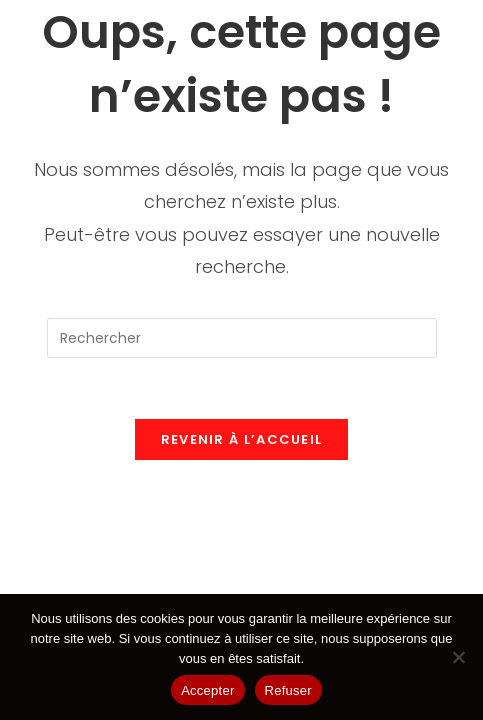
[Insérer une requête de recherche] (242, 338)
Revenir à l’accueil (242, 439)
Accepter (207, 690)
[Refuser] (458, 657)
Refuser (288, 690)
